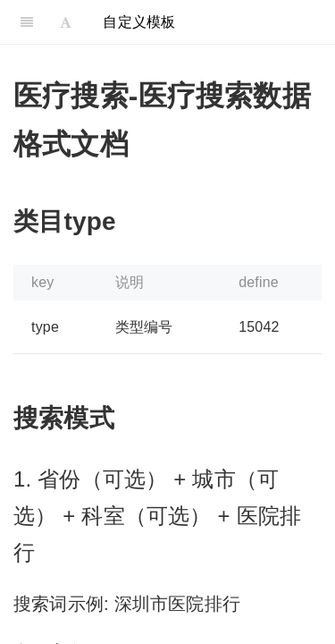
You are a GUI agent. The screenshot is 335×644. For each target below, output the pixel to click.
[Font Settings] (66, 22)
